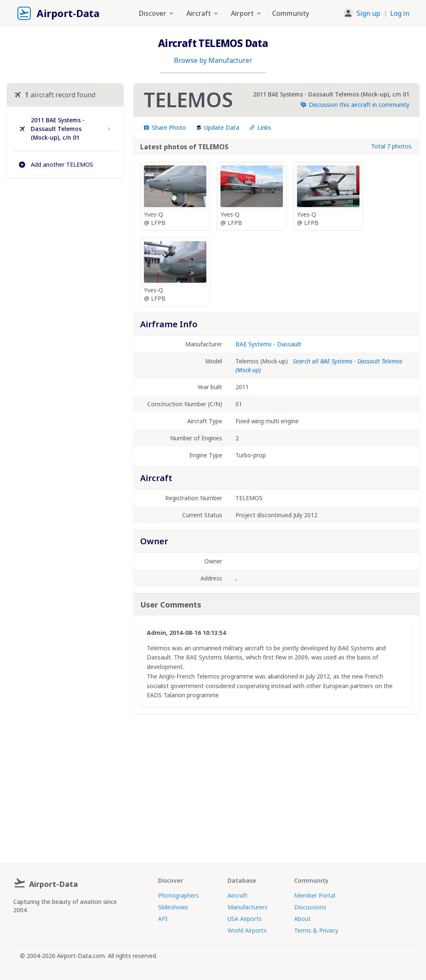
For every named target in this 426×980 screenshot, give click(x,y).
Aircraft (238, 895)
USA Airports (245, 919)
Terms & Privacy (316, 930)
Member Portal (315, 895)
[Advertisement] (65, 250)
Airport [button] (246, 13)
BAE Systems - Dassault (268, 344)
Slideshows (173, 907)
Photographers (178, 895)
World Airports (247, 930)
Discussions (310, 907)
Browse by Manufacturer (213, 60)
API (163, 919)
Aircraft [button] (203, 13)
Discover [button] (157, 13)
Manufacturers (248, 907)
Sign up (368, 13)
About (302, 919)
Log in (400, 13)
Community (291, 13)
